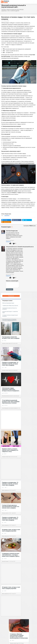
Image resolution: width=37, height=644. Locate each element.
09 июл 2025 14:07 (10, 275)
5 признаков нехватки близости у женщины (10, 309)
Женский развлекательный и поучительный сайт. (14, 6)
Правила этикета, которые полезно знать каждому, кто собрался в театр (10, 450)
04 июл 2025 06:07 (10, 241)
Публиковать (10, 289)
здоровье (7, 215)
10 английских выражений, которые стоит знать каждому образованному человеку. (11, 402)
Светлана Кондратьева (12, 231)
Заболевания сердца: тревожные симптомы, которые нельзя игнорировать (11, 389)
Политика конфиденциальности (9, 320)
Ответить (8, 241)
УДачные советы (5, 513)
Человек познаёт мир (6, 343)
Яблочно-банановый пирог (8, 303)
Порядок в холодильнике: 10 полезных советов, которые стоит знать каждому (10, 364)
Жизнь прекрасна (5, 490)
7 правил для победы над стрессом (10, 305)
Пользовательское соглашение (9, 319)
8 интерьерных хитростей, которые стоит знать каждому (11, 338)
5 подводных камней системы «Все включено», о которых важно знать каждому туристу (11, 555)
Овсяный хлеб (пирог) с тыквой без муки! (10, 312)
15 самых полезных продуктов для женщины (10, 316)
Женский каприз (5, 561)
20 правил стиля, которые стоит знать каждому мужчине (11, 530)
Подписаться (11, 296)
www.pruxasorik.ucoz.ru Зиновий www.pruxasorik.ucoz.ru (20, 247)
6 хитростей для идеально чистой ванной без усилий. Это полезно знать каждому (11, 506)
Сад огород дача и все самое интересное (10, 408)
